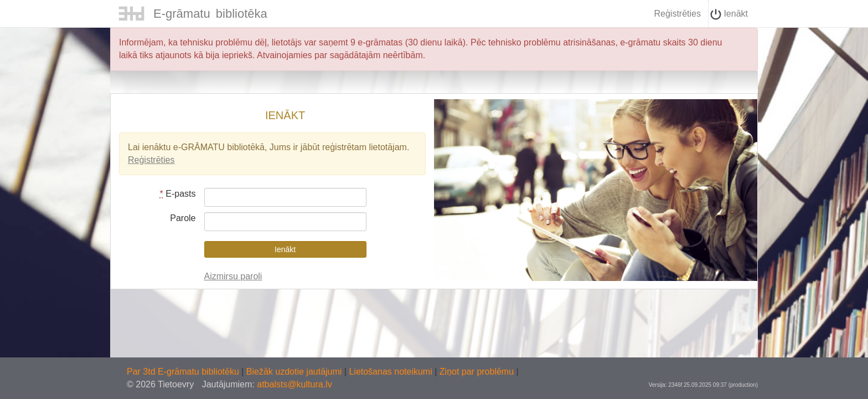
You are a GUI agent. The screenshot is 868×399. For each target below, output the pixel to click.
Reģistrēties (677, 14)
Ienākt (729, 14)
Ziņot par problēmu (477, 372)
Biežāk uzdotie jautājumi (295, 372)
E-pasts (178, 194)
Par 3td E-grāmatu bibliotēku (184, 372)
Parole (183, 218)
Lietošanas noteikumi (392, 372)
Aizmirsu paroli (233, 276)
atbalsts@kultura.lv (294, 384)
